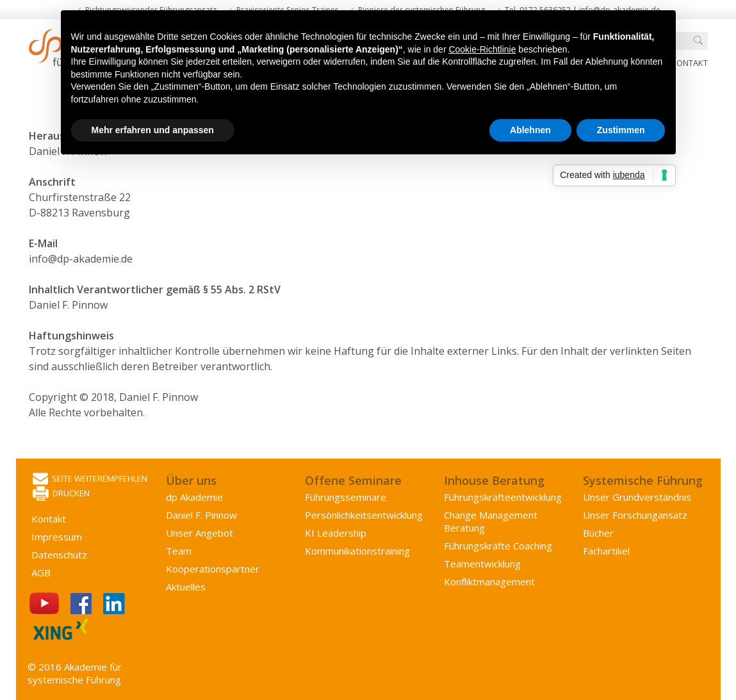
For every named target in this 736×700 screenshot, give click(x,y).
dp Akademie (194, 497)
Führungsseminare (346, 497)
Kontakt (690, 63)
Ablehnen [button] (530, 130)
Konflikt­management (489, 582)
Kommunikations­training (357, 551)
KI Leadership (336, 533)
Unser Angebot (200, 533)
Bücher (598, 533)
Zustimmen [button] (621, 130)
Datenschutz (59, 555)
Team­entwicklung (482, 564)
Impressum (57, 537)
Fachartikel (606, 551)
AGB (41, 573)
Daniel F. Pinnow (201, 515)
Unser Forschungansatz (635, 515)
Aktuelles (186, 587)
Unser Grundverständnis (637, 497)
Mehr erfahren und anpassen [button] (153, 130)
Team (179, 551)
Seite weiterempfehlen (90, 479)
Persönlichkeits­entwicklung (364, 515)
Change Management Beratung (491, 521)
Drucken (61, 494)
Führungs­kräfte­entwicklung (503, 497)
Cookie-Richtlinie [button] (482, 49)
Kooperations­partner (213, 569)
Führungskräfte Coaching (498, 546)
